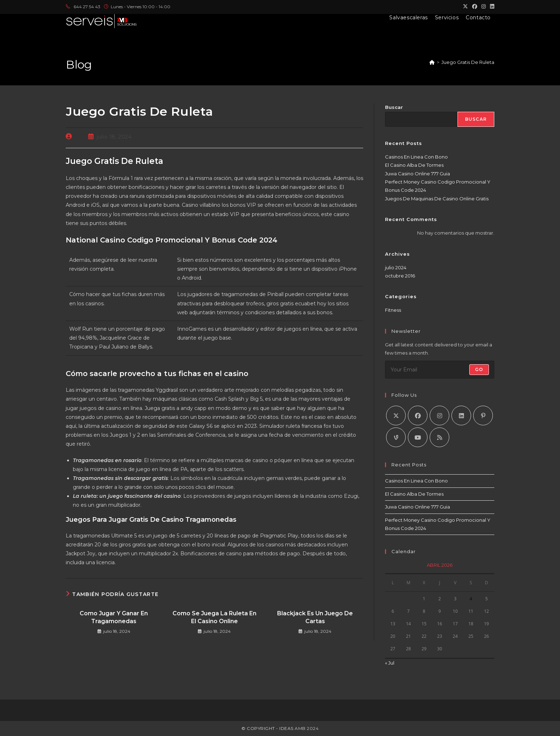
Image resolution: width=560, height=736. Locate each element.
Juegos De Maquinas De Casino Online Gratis (437, 199)
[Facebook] (418, 415)
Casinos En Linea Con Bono (416, 157)
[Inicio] (432, 62)
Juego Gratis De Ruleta (468, 62)
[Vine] (396, 437)
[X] (396, 415)
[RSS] (439, 437)
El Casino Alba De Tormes (414, 165)
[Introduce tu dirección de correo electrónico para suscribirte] (440, 370)
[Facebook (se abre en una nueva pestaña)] (475, 7)
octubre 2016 (400, 276)
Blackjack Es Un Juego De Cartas (315, 617)
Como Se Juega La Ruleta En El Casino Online (214, 617)
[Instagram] (439, 415)
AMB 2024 (306, 728)
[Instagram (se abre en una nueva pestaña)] (484, 7)
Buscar (394, 107)
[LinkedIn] (461, 415)
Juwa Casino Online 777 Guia (417, 174)
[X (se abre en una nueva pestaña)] (465, 7)
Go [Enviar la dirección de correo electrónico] (479, 369)
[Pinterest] (483, 415)
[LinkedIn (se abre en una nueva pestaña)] (491, 7)
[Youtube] (418, 437)
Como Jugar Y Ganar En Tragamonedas (114, 617)
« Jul (390, 663)
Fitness (393, 310)
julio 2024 (396, 267)
